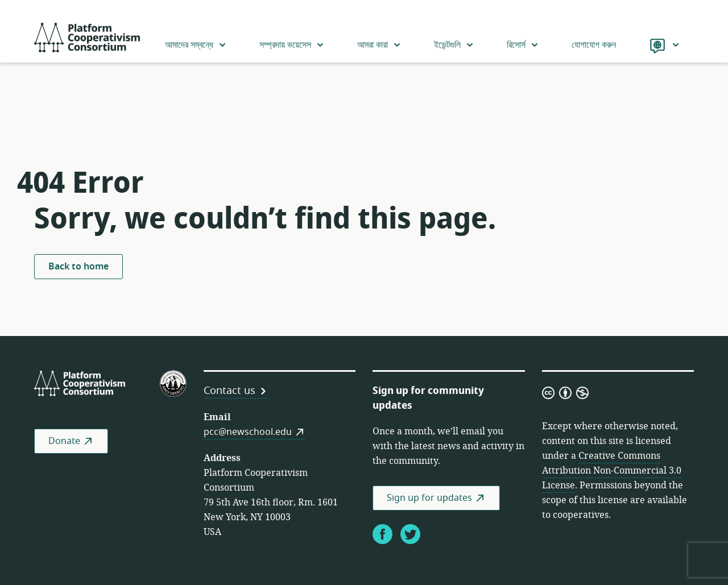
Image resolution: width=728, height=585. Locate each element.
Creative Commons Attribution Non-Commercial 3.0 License (612, 471)
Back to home (78, 267)
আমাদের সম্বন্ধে (196, 45)
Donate (64, 441)
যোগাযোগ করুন (594, 45)
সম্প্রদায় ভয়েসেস (292, 45)
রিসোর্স (523, 45)
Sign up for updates (429, 498)
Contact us (229, 391)
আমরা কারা (379, 45)
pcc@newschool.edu (248, 432)
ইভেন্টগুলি (454, 45)
